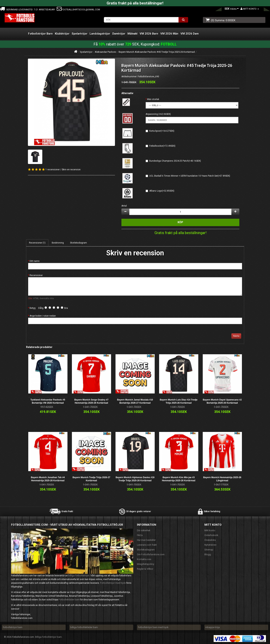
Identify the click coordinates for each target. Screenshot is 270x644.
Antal (124, 206)
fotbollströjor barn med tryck (153, 627)
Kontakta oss (144, 559)
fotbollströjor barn (13, 627)
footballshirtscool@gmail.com (78, 10)
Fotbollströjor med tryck (113, 583)
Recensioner (36, 275)
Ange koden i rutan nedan (43, 316)
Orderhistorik (211, 535)
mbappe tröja (213, 627)
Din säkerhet (144, 530)
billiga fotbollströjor (79, 575)
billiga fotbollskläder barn (84, 627)
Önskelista (210, 540)
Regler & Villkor (145, 569)
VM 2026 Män (169, 34)
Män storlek (153, 99)
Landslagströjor (100, 34)
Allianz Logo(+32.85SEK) (162, 191)
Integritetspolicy (146, 564)
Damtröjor (119, 34)
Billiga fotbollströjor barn (48, 637)
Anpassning (152, 114)
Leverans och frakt (147, 545)
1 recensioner (53, 170)
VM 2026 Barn (149, 34)
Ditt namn (35, 261)
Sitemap (209, 550)
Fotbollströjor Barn (40, 34)
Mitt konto (210, 530)
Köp (180, 222)
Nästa (236, 336)
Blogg (208, 554)
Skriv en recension (71, 170)
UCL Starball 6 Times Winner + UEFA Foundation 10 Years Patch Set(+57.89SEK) (190, 176)
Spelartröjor (80, 34)
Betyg (33, 308)
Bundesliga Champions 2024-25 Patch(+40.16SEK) (175, 161)
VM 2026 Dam (190, 34)
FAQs (140, 535)
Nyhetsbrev (210, 545)
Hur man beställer (146, 540)
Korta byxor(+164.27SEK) (162, 131)
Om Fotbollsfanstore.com (151, 554)
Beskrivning (58, 243)
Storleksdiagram (78, 243)
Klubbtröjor (62, 34)
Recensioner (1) (37, 243)
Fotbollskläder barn (69, 600)
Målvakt (133, 34)
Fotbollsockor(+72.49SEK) (162, 146)
